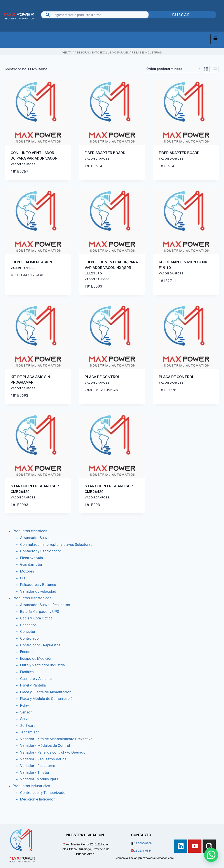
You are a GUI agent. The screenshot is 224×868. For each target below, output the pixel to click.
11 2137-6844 (143, 851)
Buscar (181, 15)
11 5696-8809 (143, 843)
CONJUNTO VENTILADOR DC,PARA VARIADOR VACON (34, 158)
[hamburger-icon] (215, 39)
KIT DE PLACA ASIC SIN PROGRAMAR (30, 382)
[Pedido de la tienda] (173, 69)
